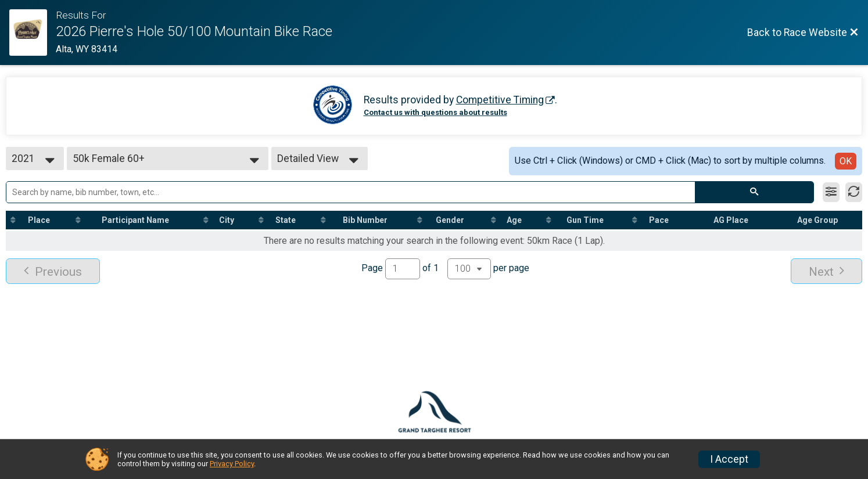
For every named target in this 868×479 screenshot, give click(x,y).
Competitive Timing (500, 100)
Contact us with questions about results (435, 112)
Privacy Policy (232, 464)
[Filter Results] (831, 192)
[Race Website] (33, 33)
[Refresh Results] (854, 192)
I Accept (729, 459)
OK (846, 161)
